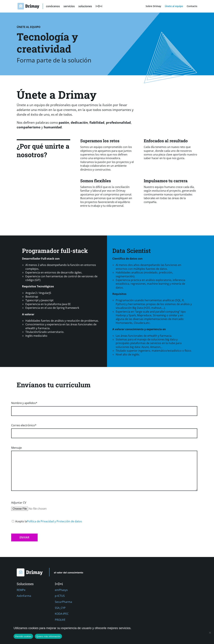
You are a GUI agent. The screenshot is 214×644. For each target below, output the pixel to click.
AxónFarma (24, 596)
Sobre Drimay (153, 6)
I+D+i (99, 7)
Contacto (192, 6)
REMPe (21, 590)
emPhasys (61, 590)
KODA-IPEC (62, 614)
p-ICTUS (60, 596)
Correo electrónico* (104, 429)
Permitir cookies (23, 636)
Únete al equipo (174, 6)
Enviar (24, 537)
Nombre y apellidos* (104, 407)
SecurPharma (63, 602)
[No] (210, 633)
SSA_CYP (60, 608)
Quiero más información (48, 636)
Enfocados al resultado (166, 141)
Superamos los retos (100, 141)
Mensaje (104, 469)
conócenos (53, 7)
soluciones (85, 7)
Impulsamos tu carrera (166, 181)
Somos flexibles (96, 181)
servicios (69, 7)
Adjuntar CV (37, 506)
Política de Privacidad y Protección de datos (54, 521)
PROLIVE (60, 620)
